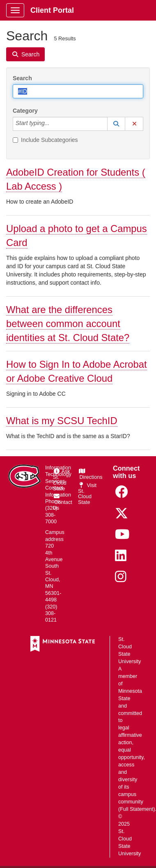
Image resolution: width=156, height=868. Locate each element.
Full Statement (136, 809)
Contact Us (63, 502)
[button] (116, 124)
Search (22, 78)
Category (25, 111)
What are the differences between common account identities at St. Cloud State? (68, 324)
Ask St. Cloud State (62, 480)
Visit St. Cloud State (87, 494)
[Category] (54, 124)
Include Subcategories (45, 140)
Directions (90, 474)
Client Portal (52, 10)
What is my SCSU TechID (62, 421)
